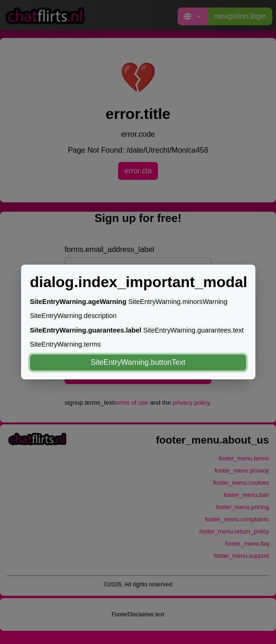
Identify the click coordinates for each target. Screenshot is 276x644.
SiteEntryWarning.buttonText (138, 362)
